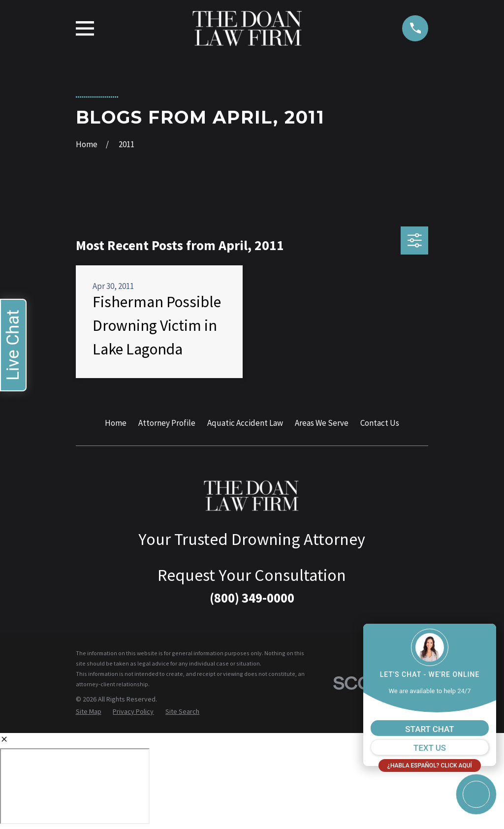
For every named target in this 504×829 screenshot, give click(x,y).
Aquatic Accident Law (245, 423)
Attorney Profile (167, 423)
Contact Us (380, 423)
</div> (75, 786)
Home (116, 423)
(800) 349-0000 (252, 598)
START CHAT (429, 729)
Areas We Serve (322, 423)
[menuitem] (89, 712)
